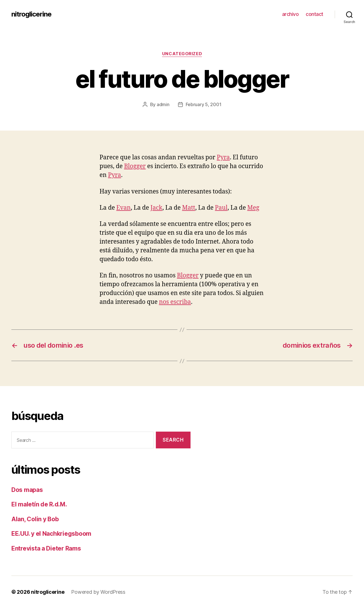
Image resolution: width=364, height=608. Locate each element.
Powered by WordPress (98, 592)
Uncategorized (182, 54)
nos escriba (175, 302)
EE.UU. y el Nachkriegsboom (51, 534)
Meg (253, 208)
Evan (124, 208)
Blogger (135, 166)
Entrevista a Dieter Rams (46, 548)
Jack (156, 208)
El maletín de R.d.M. (39, 504)
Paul (221, 208)
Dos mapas (27, 490)
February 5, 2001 (204, 104)
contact (315, 14)
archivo (290, 14)
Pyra (223, 157)
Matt (189, 208)
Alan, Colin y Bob (35, 519)
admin (163, 104)
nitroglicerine (31, 14)
